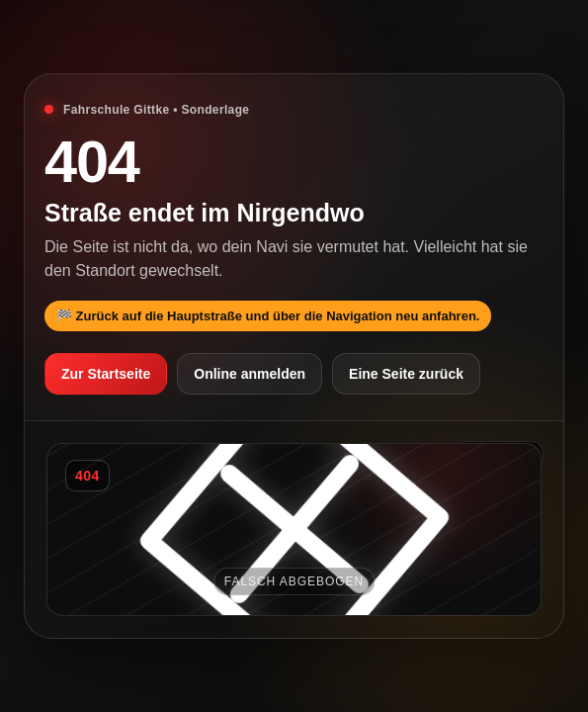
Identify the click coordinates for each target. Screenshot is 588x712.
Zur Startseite (106, 374)
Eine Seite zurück (406, 374)
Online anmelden (250, 374)
